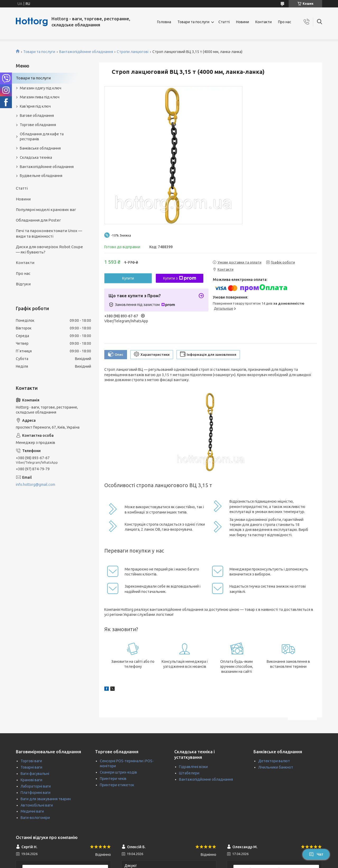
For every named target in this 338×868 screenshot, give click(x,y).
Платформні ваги (36, 793)
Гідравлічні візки (193, 767)
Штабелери (189, 773)
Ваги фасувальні (35, 774)
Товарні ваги (31, 767)
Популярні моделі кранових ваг (46, 210)
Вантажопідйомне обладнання (86, 52)
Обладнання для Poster (38, 220)
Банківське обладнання (40, 148)
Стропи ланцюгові (133, 52)
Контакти (264, 22)
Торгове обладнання (38, 125)
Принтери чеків (113, 779)
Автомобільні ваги (37, 805)
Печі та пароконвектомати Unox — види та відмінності (49, 233)
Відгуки (23, 284)
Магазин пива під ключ (40, 97)
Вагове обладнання (37, 116)
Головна (164, 22)
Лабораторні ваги (36, 786)
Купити (128, 278)
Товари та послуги (193, 22)
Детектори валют (274, 761)
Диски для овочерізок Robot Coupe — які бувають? (49, 249)
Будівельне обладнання (41, 176)
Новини (243, 22)
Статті (224, 22)
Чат (316, 854)
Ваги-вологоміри (35, 818)
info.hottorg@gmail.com (36, 485)
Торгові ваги (31, 761)
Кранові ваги (31, 780)
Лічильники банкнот (276, 767)
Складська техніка (36, 157)
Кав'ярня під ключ (35, 106)
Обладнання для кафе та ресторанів (42, 136)
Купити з (179, 278)
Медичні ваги (32, 811)
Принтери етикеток (117, 785)
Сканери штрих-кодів (118, 772)
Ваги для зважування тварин (46, 799)
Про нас (285, 22)
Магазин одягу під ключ (41, 88)
